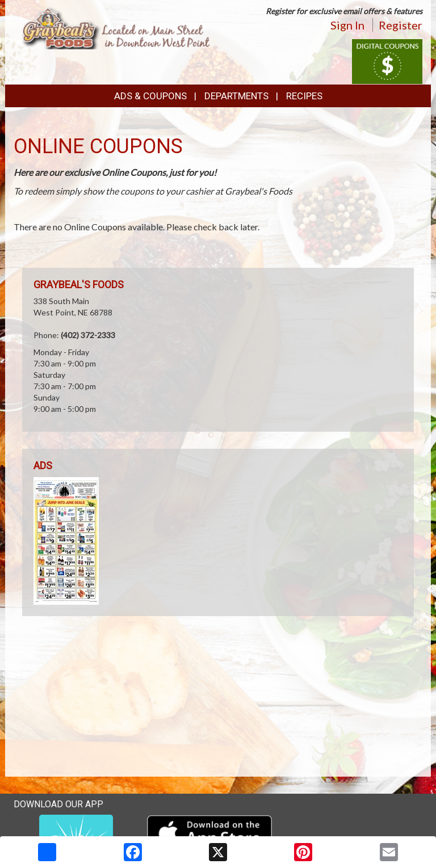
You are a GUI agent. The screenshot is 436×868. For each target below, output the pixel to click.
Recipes (304, 96)
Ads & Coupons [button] (150, 96)
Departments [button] (236, 96)
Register (401, 25)
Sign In (347, 25)
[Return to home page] (116, 26)
